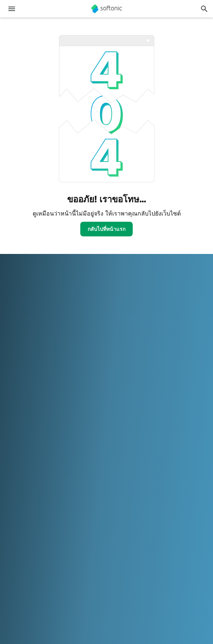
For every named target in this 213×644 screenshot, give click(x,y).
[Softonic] (107, 9)
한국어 (199, 551)
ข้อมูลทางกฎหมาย (26, 444)
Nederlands (20, 561)
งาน (10, 321)
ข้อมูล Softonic (23, 290)
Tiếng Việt (184, 561)
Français (95, 551)
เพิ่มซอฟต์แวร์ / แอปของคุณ (37, 341)
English (52, 551)
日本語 (181, 551)
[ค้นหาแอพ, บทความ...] (204, 9)
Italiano (161, 551)
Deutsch (30, 551)
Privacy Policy (23, 464)
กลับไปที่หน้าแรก (106, 229)
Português (66, 561)
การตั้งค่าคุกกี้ (21, 484)
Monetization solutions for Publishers (50, 372)
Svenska (115, 561)
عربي (12, 551)
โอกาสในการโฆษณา (30, 403)
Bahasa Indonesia (129, 551)
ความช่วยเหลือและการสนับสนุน (42, 310)
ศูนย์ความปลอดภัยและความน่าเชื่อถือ (48, 301)
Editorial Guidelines (28, 331)
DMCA (14, 434)
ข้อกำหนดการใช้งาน (29, 454)
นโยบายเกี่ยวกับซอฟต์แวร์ (35, 392)
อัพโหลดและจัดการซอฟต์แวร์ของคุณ (48, 382)
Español (72, 551)
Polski (44, 561)
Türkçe (161, 561)
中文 (11, 571)
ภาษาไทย (139, 561)
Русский (91, 561)
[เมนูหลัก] (12, 9)
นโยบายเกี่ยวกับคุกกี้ (28, 474)
